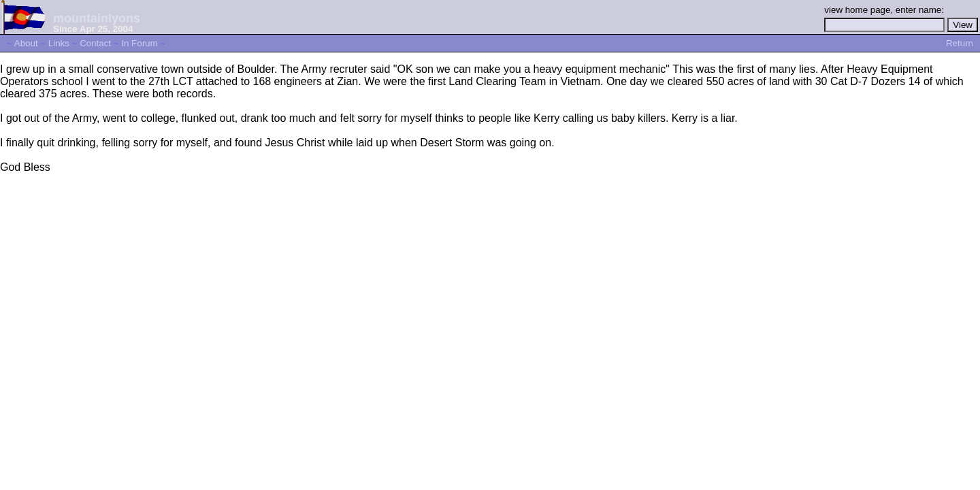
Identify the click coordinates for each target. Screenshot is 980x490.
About (26, 43)
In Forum (139, 43)
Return (960, 43)
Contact (95, 43)
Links (59, 43)
